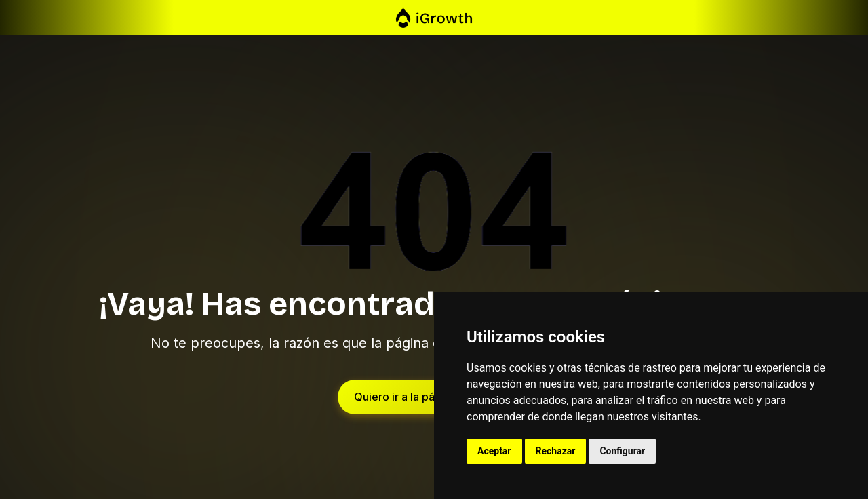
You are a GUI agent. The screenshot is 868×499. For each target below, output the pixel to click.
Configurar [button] (622, 451)
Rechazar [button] (556, 451)
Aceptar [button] (494, 451)
